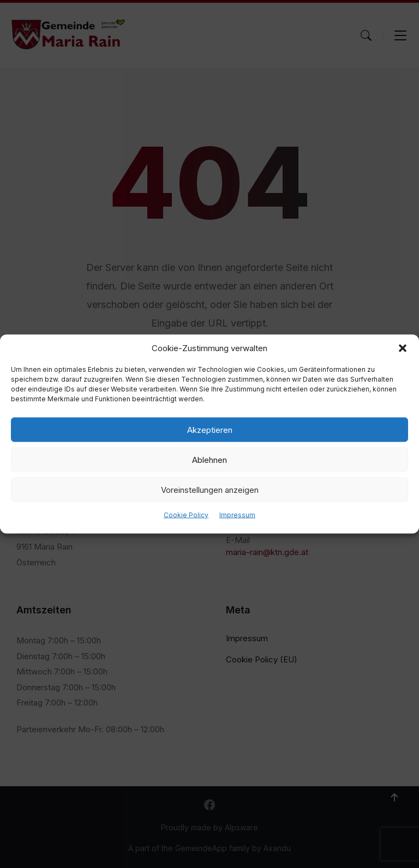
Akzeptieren (210, 429)
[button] (403, 348)
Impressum (237, 515)
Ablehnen (209, 459)
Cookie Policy (186, 515)
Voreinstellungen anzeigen (210, 489)
